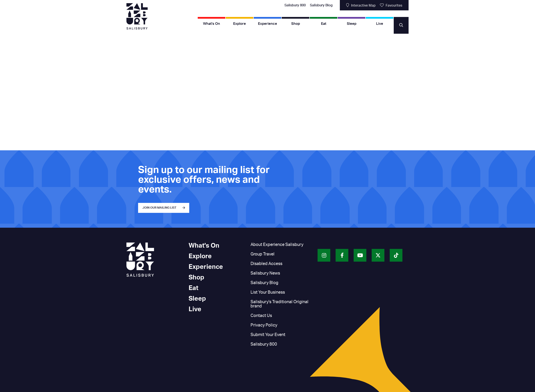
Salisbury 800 (295, 5)
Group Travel (263, 254)
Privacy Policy (264, 325)
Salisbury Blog (321, 5)
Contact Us (261, 316)
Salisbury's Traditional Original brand (279, 304)
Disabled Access (266, 264)
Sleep (352, 24)
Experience (267, 24)
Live (380, 24)
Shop (296, 24)
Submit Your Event (268, 335)
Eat (324, 24)
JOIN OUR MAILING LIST (159, 208)
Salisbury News (265, 273)
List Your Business (268, 292)
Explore (239, 24)
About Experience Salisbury (277, 245)
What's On (211, 24)
